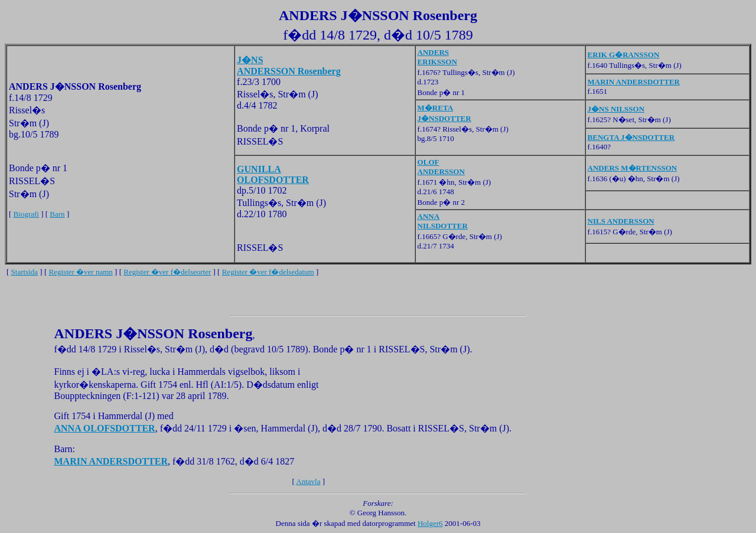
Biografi (26, 214)
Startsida (25, 272)
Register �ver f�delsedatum (268, 272)
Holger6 (430, 523)
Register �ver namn (81, 272)
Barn (57, 214)
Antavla (308, 481)
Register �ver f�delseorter (167, 272)
